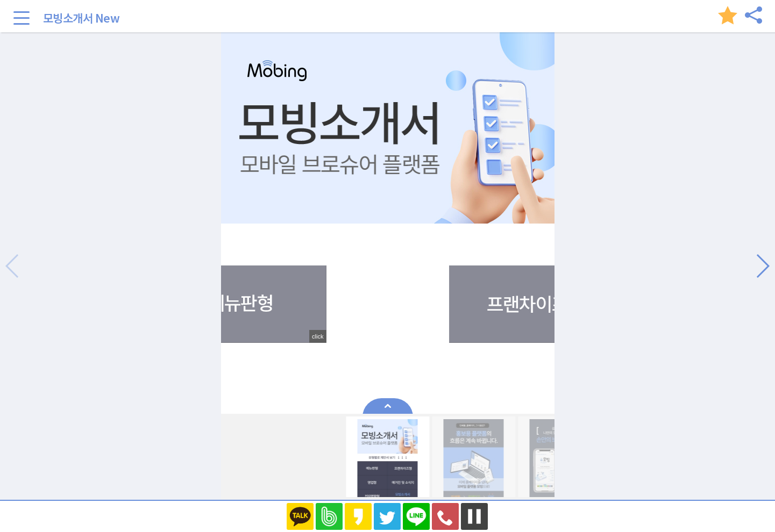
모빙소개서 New (81, 18)
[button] (762, 266)
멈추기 (474, 516)
